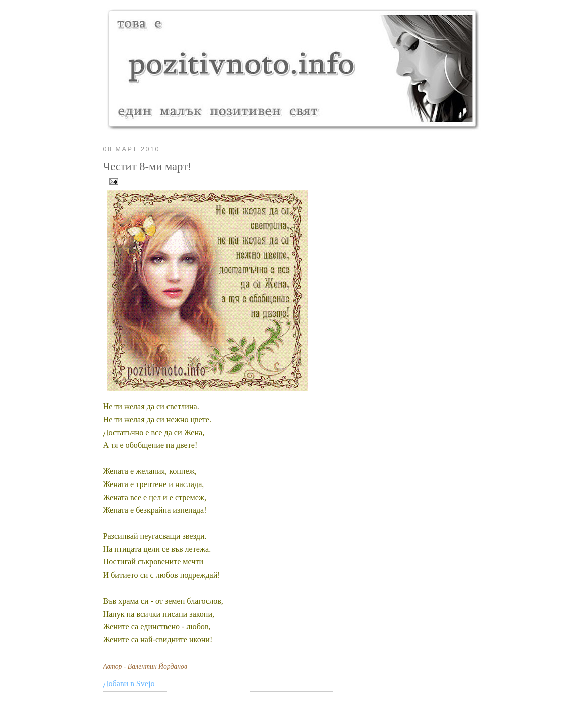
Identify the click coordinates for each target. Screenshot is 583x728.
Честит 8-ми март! (147, 166)
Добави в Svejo (129, 683)
